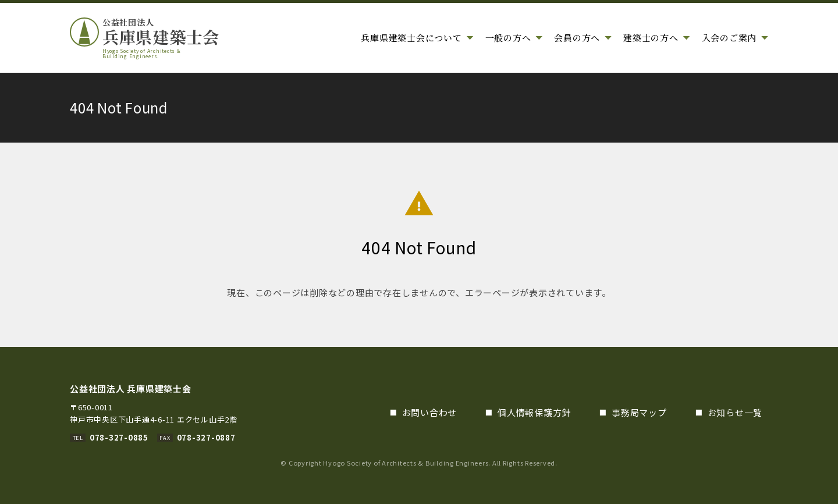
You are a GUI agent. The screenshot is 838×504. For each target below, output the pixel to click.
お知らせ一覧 (735, 412)
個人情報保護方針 (534, 412)
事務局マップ (639, 412)
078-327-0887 (206, 437)
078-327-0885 (119, 437)
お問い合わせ (430, 412)
